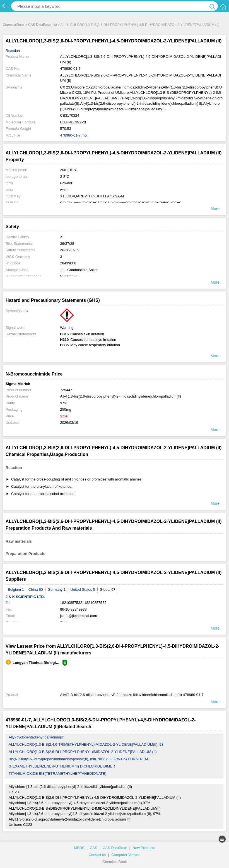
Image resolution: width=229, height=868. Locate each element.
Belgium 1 (16, 590)
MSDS (79, 848)
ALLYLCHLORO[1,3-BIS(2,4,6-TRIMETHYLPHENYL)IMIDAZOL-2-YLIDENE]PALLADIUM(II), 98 (86, 744)
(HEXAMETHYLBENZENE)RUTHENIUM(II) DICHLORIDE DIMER (62, 766)
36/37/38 (67, 244)
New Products (144, 848)
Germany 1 (57, 590)
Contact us (97, 855)
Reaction (13, 51)
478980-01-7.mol (74, 135)
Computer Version (126, 855)
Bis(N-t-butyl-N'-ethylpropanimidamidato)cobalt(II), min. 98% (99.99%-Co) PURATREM (78, 759)
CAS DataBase (115, 848)
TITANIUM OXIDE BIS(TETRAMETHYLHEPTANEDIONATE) (57, 773)
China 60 (36, 590)
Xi (62, 237)
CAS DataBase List (43, 25)
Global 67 (108, 590)
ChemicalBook (14, 25)
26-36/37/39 (70, 250)
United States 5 (83, 590)
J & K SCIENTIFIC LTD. (25, 597)
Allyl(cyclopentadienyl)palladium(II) (37, 737)
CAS (94, 848)
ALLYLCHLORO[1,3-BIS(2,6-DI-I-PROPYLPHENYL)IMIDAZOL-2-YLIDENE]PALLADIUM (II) (83, 752)
